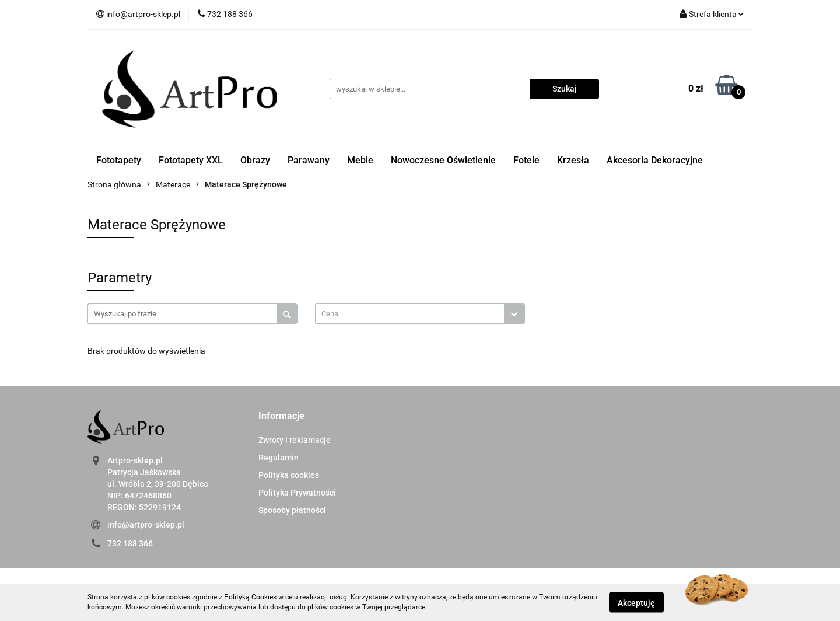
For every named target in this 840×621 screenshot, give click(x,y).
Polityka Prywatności (297, 493)
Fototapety (119, 160)
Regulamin (279, 458)
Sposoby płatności (292, 510)
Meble (360, 160)
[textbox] (410, 314)
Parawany (309, 160)
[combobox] (420, 314)
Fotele (526, 160)
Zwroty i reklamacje (295, 440)
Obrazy (255, 160)
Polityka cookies (289, 475)
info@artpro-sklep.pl (146, 525)
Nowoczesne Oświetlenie (443, 160)
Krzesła (573, 160)
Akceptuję (636, 602)
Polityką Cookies (250, 597)
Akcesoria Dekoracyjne (655, 160)
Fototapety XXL (191, 160)
